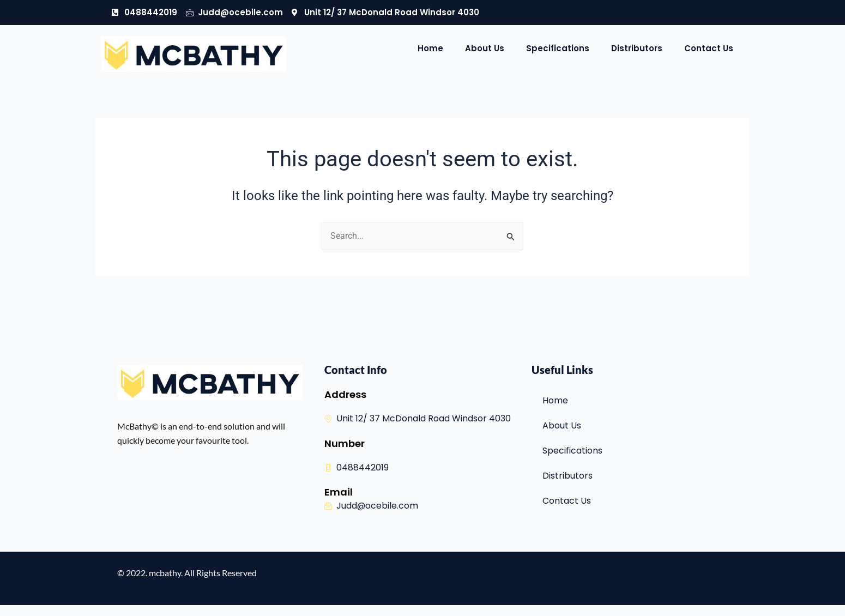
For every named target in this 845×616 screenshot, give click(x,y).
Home (430, 48)
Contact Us (709, 48)
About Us (485, 48)
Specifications (558, 48)
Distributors (637, 48)
